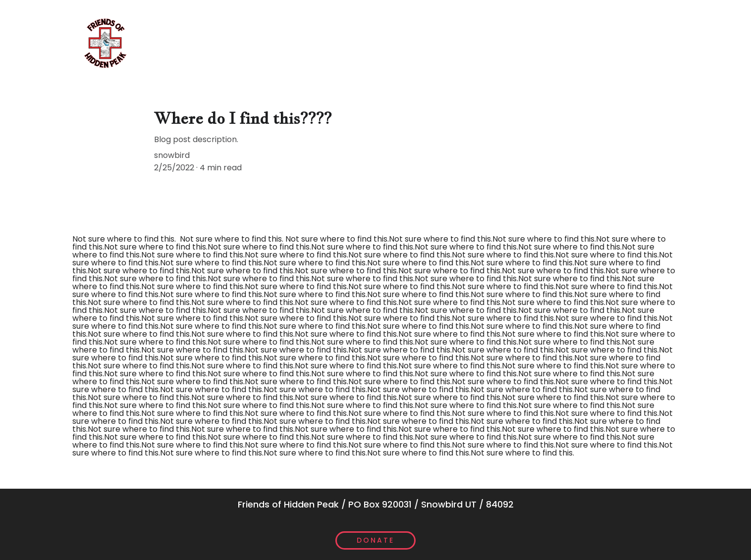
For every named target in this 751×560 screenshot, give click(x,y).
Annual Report (504, 43)
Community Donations (405, 43)
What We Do (168, 43)
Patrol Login (643, 43)
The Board (237, 43)
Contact (575, 43)
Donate (375, 540)
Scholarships (307, 43)
